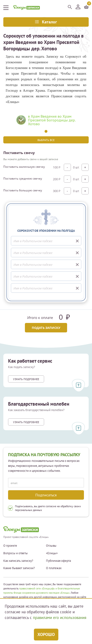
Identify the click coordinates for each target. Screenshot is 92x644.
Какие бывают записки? (19, 568)
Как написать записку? (18, 561)
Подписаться (46, 495)
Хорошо (46, 634)
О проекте (10, 546)
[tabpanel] (46, 122)
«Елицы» (52, 553)
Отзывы (51, 546)
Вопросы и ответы (16, 553)
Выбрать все (46, 140)
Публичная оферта (58, 561)
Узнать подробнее (26, 379)
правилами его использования (60, 618)
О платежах (54, 568)
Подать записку (46, 328)
